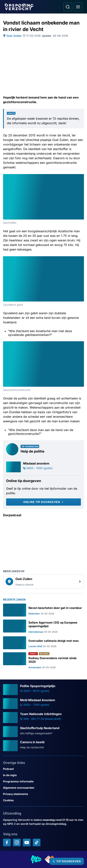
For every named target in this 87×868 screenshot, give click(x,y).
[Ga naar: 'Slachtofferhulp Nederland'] (43, 732)
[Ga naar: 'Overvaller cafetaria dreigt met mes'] (43, 643)
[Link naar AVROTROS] (36, 859)
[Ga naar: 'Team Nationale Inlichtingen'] (43, 718)
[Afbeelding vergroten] (81, 177)
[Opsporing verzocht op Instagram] (17, 843)
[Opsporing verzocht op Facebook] (7, 843)
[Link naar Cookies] (43, 800)
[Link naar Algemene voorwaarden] (43, 788)
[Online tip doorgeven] (43, 502)
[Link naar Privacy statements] (43, 794)
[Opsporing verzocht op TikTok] (37, 843)
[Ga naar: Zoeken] (68, 7)
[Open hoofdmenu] (78, 7)
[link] (43, 582)
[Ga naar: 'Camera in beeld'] (43, 746)
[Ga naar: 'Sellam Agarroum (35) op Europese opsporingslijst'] (43, 626)
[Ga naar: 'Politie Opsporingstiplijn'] (43, 690)
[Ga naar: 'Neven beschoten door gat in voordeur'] (43, 610)
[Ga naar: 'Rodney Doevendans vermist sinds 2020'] (43, 661)
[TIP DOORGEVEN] (67, 861)
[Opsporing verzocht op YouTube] (27, 843)
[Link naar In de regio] (43, 775)
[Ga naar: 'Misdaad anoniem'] (43, 467)
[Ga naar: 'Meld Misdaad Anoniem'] (43, 704)
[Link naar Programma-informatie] (43, 781)
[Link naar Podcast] (43, 769)
